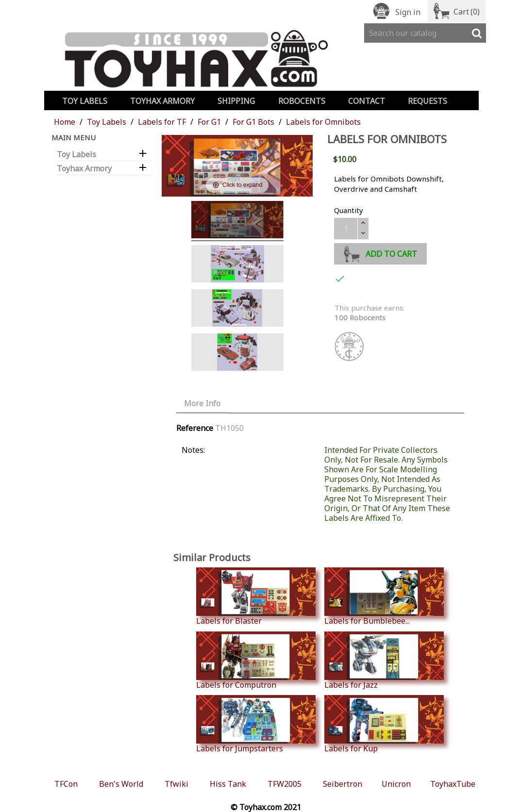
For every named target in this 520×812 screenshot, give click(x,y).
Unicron (396, 784)
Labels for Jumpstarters (256, 724)
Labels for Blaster (256, 597)
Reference (195, 428)
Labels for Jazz (384, 661)
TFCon (66, 784)
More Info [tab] (202, 403)
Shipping (236, 101)
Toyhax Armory (162, 101)
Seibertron (343, 784)
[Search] (425, 33)
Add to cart (380, 253)
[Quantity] (346, 229)
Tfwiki (176, 784)
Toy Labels (85, 101)
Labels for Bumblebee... (384, 597)
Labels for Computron (256, 661)
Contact (367, 101)
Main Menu (74, 137)
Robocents (302, 101)
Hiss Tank (228, 784)
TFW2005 (285, 784)
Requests (428, 101)
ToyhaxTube (453, 784)
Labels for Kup (384, 724)
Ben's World (121, 784)
